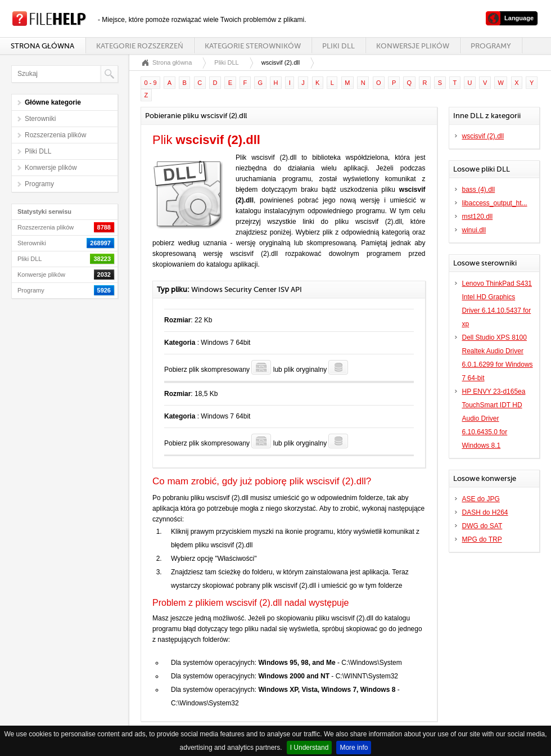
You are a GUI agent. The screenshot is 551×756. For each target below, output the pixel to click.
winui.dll (474, 230)
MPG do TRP (482, 539)
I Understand (310, 748)
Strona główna (42, 46)
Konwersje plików (413, 46)
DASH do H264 (485, 512)
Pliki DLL (338, 46)
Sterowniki (40, 119)
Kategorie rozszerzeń (139, 46)
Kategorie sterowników (253, 46)
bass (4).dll (479, 190)
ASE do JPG (481, 499)
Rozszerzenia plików (55, 135)
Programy (491, 46)
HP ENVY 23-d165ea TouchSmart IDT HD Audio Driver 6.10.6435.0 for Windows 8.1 (494, 418)
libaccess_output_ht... (495, 203)
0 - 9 (151, 83)
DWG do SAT (482, 526)
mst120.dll (478, 217)
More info (354, 748)
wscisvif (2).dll (483, 136)
